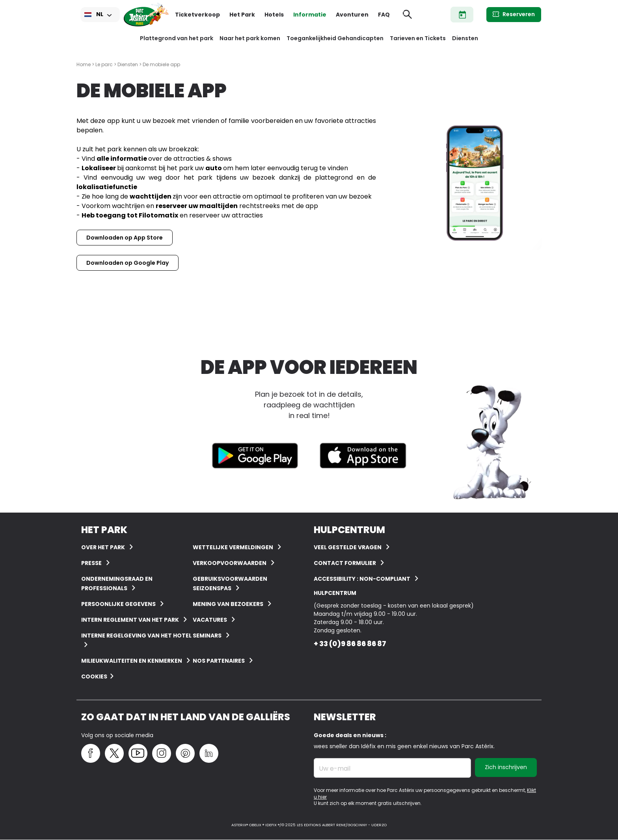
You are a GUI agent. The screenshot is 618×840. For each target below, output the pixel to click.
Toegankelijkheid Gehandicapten (335, 38)
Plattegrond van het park (177, 38)
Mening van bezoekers (228, 604)
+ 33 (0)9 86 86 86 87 (350, 644)
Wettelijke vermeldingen (233, 547)
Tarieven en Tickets (418, 38)
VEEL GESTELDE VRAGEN (348, 547)
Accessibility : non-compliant (362, 579)
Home (84, 64)
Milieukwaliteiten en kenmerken (132, 661)
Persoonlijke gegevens (118, 604)
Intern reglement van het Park (130, 620)
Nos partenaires (219, 661)
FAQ (384, 15)
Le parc (104, 64)
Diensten (465, 38)
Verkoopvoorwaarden (230, 563)
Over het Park (103, 547)
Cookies (94, 676)
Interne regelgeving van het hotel (136, 636)
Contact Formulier (345, 563)
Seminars (207, 636)
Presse (91, 563)
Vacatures (210, 620)
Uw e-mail (335, 769)
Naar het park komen (250, 38)
